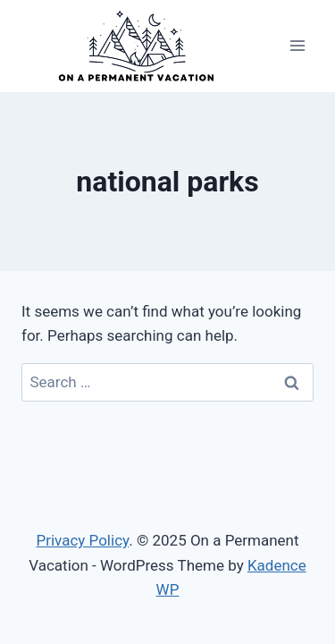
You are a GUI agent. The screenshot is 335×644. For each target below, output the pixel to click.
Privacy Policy (82, 540)
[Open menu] (297, 46)
